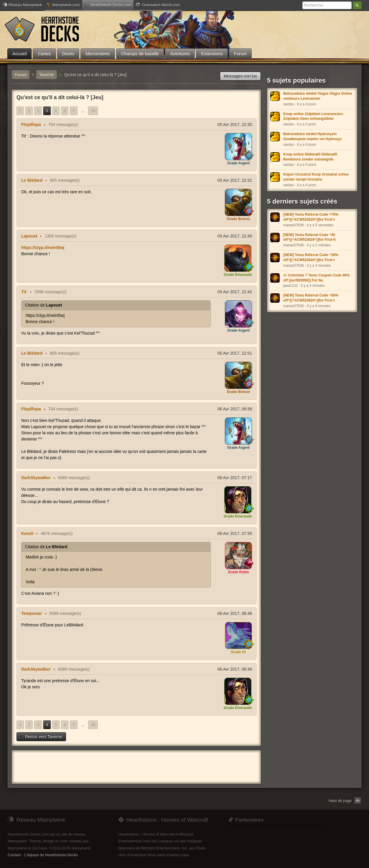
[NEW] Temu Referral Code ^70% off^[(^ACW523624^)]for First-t (311, 217)
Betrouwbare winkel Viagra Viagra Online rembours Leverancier (318, 96)
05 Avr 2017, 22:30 (235, 125)
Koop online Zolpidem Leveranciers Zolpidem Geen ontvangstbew (313, 116)
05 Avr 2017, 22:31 (235, 180)
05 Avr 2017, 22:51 (235, 353)
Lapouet (29, 236)
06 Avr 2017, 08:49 (235, 669)
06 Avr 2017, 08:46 (235, 613)
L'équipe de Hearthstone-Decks (51, 855)
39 (93, 111)
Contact (14, 855)
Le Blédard (32, 180)
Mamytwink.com (63, 5)
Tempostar (32, 613)
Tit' (24, 292)
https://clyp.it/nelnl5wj (43, 248)
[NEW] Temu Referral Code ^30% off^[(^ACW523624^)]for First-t (311, 257)
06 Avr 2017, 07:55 (235, 533)
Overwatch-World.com (158, 5)
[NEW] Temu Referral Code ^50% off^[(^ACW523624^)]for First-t (311, 298)
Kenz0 (27, 533)
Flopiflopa (31, 125)
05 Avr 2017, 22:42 (235, 292)
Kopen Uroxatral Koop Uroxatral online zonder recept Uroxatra (316, 177)
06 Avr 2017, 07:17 (235, 478)
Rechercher (357, 5)
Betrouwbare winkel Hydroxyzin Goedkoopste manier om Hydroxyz (312, 136)
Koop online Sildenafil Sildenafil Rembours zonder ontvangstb (310, 157)
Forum (21, 75)
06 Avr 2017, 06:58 (235, 409)
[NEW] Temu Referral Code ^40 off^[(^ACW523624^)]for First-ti (309, 237)
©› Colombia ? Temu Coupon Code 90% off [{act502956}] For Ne (316, 278)
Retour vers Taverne (41, 737)
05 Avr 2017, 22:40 (235, 236)
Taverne (47, 75)
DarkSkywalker (36, 478)
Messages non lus (240, 76)
